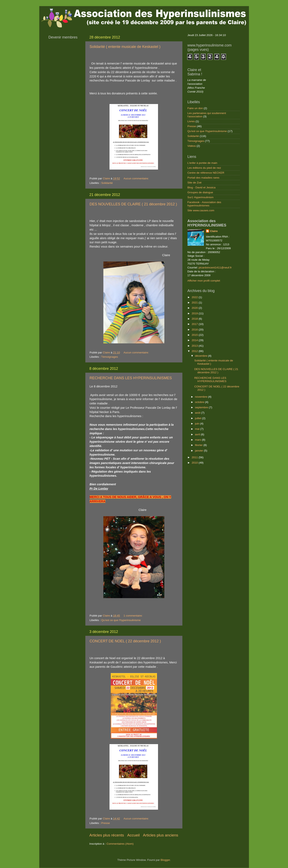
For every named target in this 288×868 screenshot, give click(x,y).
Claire (214, 231)
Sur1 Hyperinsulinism (201, 197)
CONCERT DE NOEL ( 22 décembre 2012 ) (125, 641)
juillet (199, 418)
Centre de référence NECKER (206, 173)
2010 (195, 463)
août (198, 413)
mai (198, 429)
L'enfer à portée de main (202, 163)
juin (198, 424)
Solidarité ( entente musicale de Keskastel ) (125, 47)
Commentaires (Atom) (120, 844)
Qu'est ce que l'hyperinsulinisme (121, 620)
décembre (202, 356)
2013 (195, 346)
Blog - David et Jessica (202, 187)
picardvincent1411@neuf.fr (215, 268)
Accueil (133, 835)
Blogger (165, 860)
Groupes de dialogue (200, 192)
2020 (195, 308)
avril (198, 434)
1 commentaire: (133, 616)
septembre (202, 407)
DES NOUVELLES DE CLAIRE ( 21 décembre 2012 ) (133, 204)
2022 (195, 297)
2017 (195, 324)
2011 (195, 457)
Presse (106, 823)
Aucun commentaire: (137, 178)
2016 (195, 330)
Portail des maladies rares (203, 178)
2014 (195, 340)
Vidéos (192, 146)
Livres (191, 121)
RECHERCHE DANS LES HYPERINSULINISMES (131, 378)
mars (199, 440)
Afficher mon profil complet (204, 281)
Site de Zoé (195, 183)
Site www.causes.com (201, 210)
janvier (200, 451)
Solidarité (107, 183)
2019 (195, 313)
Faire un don (195, 108)
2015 (195, 335)
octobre (200, 402)
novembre (202, 397)
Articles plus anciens (160, 835)
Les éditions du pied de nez (204, 168)
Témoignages (110, 357)
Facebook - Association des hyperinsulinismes (204, 204)
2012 (195, 351)
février (199, 445)
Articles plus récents (107, 835)
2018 (195, 319)
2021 (195, 303)
